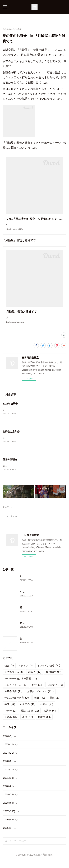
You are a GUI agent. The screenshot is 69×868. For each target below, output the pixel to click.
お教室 (47, 712)
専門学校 (54, 680)
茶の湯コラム (14, 680)
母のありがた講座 (17, 705)
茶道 (55, 705)
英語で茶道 (30, 718)
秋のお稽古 (26, 631)
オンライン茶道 (49, 673)
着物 (28, 725)
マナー (10, 718)
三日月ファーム (16, 692)
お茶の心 (28, 712)
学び (10, 712)
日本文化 (55, 692)
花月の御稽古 (10, 467)
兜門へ (24, 646)
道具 (40, 705)
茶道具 (11, 725)
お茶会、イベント (40, 699)
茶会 (9, 673)
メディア (26, 673)
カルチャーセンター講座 (21, 686)
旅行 (37, 692)
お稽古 (44, 725)
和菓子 (35, 680)
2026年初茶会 (10, 411)
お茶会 (50, 718)
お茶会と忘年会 (11, 439)
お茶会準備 (13, 699)
